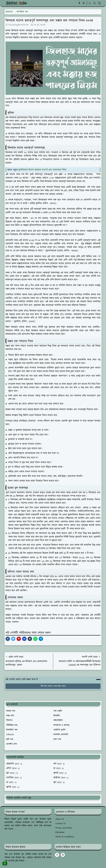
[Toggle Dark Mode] (90, 3)
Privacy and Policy (64, 828)
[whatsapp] (84, 3)
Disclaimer (60, 832)
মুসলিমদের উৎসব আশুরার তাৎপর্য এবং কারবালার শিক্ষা (43, 170)
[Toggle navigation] (99, 3)
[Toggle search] (95, 3)
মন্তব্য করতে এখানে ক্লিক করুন (53, 686)
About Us (60, 819)
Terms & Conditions (65, 837)
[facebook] (79, 3)
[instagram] (63, 855)
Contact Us (60, 823)
